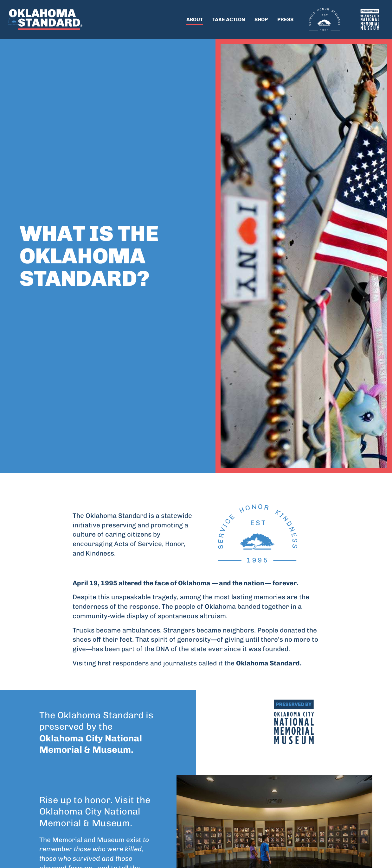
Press (285, 19)
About (195, 19)
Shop (261, 19)
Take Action (229, 19)
